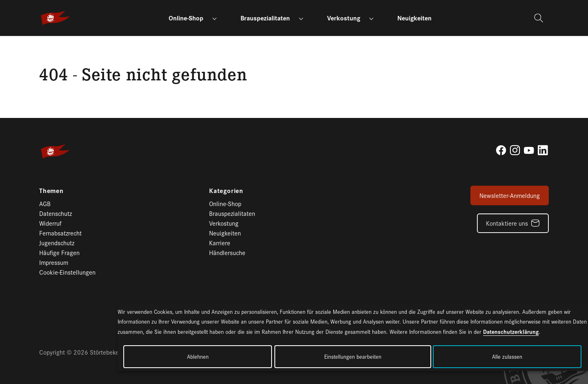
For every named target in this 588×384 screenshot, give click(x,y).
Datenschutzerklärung (511, 331)
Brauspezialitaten (232, 213)
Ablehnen (198, 356)
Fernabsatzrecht (60, 233)
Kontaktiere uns (507, 223)
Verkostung (224, 223)
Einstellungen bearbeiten (353, 356)
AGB (45, 203)
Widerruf (50, 223)
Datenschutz (56, 213)
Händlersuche (227, 252)
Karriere (220, 243)
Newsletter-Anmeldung (510, 195)
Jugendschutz (57, 243)
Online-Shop (225, 203)
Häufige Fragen (59, 252)
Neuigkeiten (225, 233)
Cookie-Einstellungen (67, 272)
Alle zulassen (507, 356)
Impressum (54, 262)
